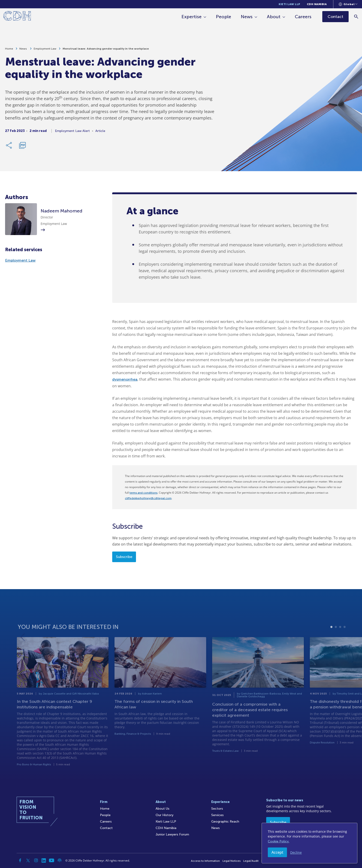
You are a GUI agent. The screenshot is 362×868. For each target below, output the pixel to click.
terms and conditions (143, 493)
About (274, 17)
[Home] (17, 17)
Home (9, 50)
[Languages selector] (348, 4)
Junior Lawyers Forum (172, 834)
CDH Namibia (317, 4)
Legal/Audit (251, 861)
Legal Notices (232, 861)
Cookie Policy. (279, 841)
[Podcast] (60, 860)
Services (217, 815)
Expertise (192, 17)
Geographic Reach (225, 822)
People (224, 17)
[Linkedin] (44, 860)
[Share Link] (9, 147)
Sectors (217, 809)
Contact (106, 828)
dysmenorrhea (125, 379)
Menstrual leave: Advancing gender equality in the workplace (106, 50)
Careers (303, 17)
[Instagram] (36, 860)
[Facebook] (20, 860)
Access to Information (205, 861)
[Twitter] (28, 860)
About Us (163, 809)
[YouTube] (52, 860)
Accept (277, 852)
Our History (164, 815)
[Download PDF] (22, 147)
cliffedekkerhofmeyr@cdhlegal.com (148, 498)
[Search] (356, 16)
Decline (296, 852)
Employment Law (45, 50)
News (247, 17)
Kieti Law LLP (290, 4)
